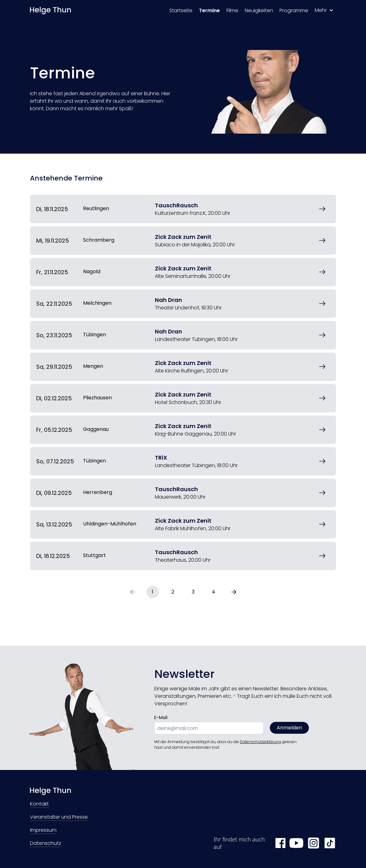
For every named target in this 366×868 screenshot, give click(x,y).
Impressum (43, 831)
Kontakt (39, 804)
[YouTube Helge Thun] (296, 843)
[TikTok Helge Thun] (330, 843)
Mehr (324, 10)
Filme (232, 10)
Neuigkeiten (259, 10)
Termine (209, 10)
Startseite (181, 10)
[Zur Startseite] (50, 11)
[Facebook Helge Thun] (280, 843)
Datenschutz (46, 844)
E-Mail (161, 718)
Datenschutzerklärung (260, 742)
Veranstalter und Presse (59, 818)
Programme (294, 10)
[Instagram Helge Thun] (314, 843)
